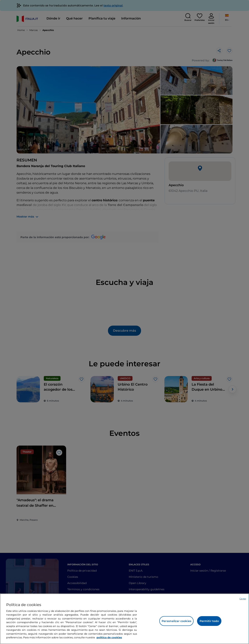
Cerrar (243, 599)
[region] (124, 619)
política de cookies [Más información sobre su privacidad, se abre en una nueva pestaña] (109, 637)
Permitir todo (209, 621)
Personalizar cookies (176, 621)
